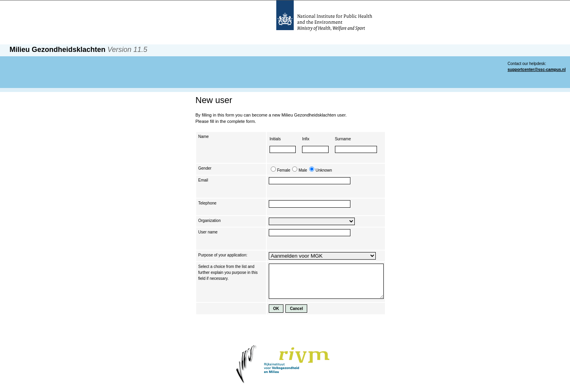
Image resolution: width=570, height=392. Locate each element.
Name (204, 137)
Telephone (207, 203)
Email (203, 180)
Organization (209, 221)
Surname (343, 139)
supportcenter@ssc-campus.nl (537, 70)
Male (303, 170)
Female (284, 170)
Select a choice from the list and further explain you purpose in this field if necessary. (228, 272)
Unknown (324, 170)
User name (208, 232)
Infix (306, 139)
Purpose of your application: (223, 255)
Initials (275, 139)
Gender (205, 168)
